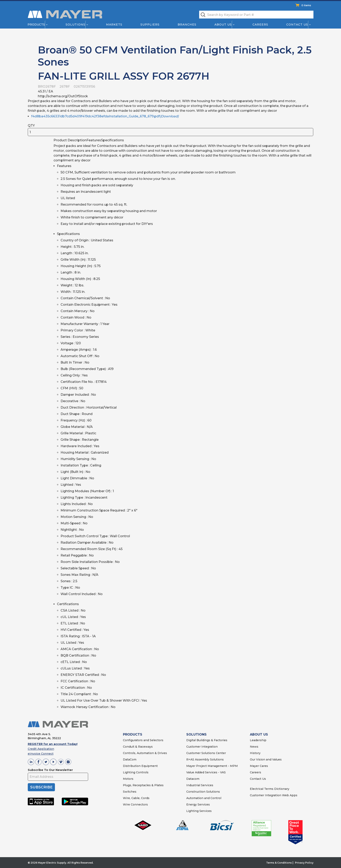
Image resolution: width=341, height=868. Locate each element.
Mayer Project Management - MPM (212, 766)
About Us (223, 25)
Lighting (129, 772)
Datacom (193, 779)
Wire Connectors (135, 804)
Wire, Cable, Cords (136, 798)
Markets (114, 25)
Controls (142, 772)
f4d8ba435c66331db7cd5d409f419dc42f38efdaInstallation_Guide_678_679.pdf (105, 116)
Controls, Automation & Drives (145, 753)
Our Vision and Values (266, 759)
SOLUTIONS (196, 734)
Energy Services (198, 804)
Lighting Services (199, 811)
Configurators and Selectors (143, 740)
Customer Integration (202, 747)
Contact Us (297, 25)
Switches (130, 792)
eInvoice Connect (41, 754)
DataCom (130, 759)
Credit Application (41, 749)
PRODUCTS (133, 734)
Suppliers (150, 25)
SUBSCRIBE (41, 787)
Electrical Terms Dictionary (270, 789)
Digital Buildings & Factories (207, 740)
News (254, 747)
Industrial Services (200, 785)
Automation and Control (204, 798)
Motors (128, 779)
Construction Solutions (203, 792)
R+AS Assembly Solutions (205, 759)
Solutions (75, 25)
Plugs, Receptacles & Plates (143, 785)
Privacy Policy (304, 863)
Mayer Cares (259, 766)
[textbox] (256, 15)
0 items (306, 5)
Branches (187, 25)
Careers (260, 25)
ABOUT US (259, 734)
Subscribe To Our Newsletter (50, 770)
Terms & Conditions (279, 863)
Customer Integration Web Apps (274, 795)
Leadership (258, 740)
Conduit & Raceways (138, 747)
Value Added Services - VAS (206, 772)
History (255, 753)
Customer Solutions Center (206, 753)
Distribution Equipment (140, 766)
